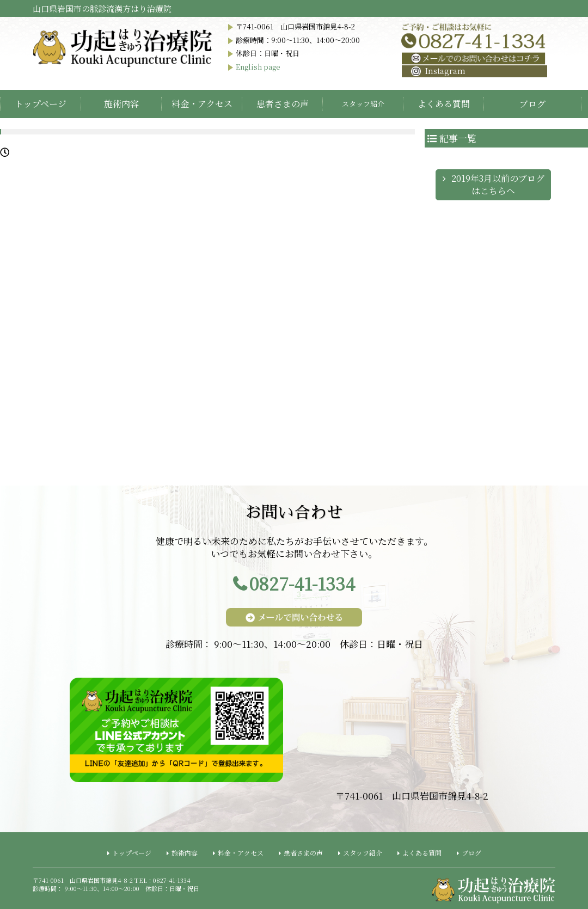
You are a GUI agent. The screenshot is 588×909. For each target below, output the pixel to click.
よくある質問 (444, 104)
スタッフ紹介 (363, 853)
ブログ (532, 104)
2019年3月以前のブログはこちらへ (498, 184)
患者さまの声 (283, 104)
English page (258, 67)
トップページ (41, 104)
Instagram (438, 71)
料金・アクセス (202, 104)
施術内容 (121, 104)
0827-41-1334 (302, 583)
